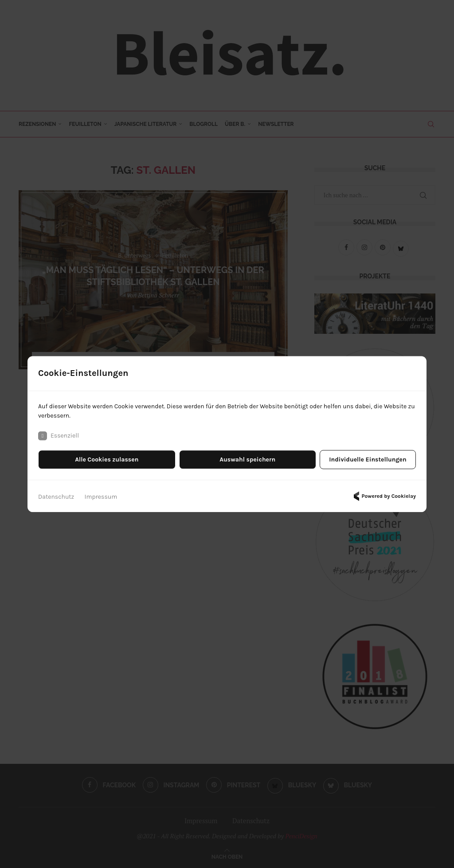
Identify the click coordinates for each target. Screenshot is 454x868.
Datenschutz (56, 497)
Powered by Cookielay (384, 496)
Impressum (101, 497)
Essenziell (59, 436)
